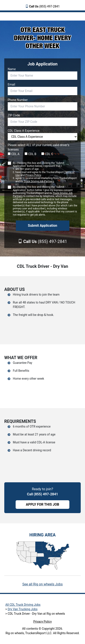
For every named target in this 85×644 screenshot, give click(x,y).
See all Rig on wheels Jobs (42, 584)
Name (12, 69)
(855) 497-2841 (44, 6)
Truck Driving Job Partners (39, 181)
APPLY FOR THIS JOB (42, 504)
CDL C (47, 154)
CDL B (31, 154)
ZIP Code (14, 115)
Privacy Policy (33, 175)
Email (11, 84)
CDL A (14, 154)
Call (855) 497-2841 (42, 494)
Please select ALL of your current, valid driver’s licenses (39, 147)
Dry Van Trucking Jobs (23, 609)
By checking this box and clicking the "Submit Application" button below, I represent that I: (45, 172)
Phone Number (18, 100)
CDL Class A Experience (24, 131)
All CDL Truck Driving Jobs (23, 605)
